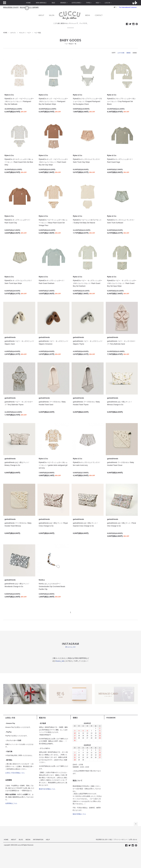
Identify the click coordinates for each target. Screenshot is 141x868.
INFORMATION (38, 840)
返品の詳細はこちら (79, 814)
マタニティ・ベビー (25, 33)
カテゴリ (13, 33)
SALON (52, 15)
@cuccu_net (70, 647)
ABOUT (41, 15)
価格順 (128, 53)
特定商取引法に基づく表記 (104, 840)
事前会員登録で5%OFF (11, 7)
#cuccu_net (60, 661)
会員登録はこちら (11, 803)
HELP (48, 840)
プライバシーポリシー (121, 840)
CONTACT (99, 15)
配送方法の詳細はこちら (47, 789)
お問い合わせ (133, 840)
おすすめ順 (121, 53)
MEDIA (88, 15)
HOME (5, 33)
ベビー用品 (38, 33)
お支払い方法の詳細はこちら (15, 773)
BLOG (21, 840)
